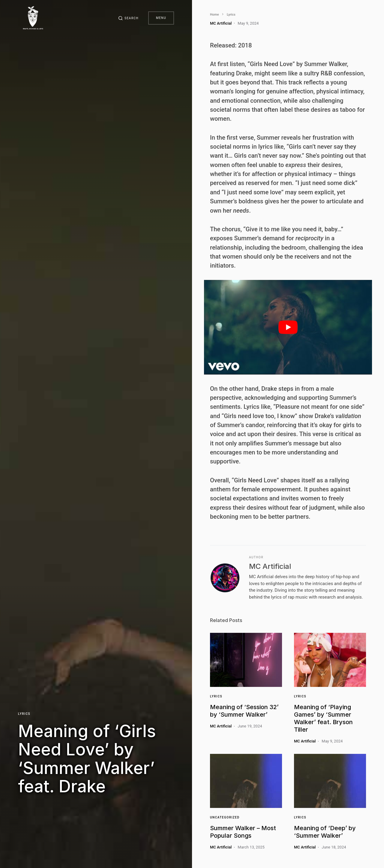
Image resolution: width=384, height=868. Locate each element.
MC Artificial (270, 566)
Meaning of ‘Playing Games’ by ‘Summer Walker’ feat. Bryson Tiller (323, 718)
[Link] (246, 660)
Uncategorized (225, 817)
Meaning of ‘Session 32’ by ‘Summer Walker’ (244, 711)
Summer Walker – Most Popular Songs (243, 832)
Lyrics (24, 714)
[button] (128, 18)
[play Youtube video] (288, 327)
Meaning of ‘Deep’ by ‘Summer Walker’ (325, 832)
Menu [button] (161, 18)
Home (214, 15)
